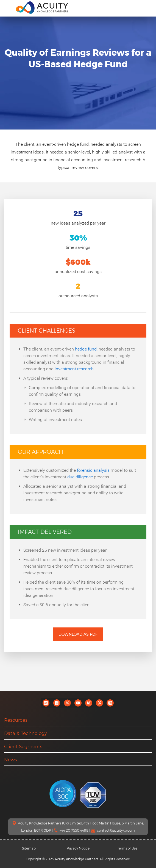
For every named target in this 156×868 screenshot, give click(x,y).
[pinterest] (100, 703)
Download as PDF (78, 634)
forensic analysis (93, 470)
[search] (146, 7)
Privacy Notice (78, 848)
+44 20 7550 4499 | (75, 830)
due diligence (80, 477)
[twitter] (67, 703)
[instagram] (110, 703)
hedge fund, (86, 349)
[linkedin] (46, 703)
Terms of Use (127, 848)
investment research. (75, 369)
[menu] (8, 7)
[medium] (89, 703)
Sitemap (29, 848)
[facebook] (57, 703)
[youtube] (78, 703)
